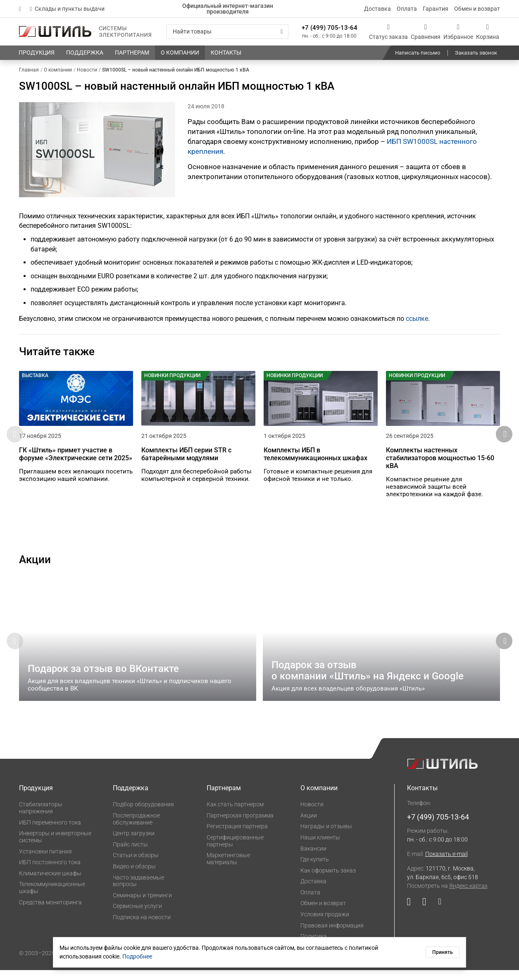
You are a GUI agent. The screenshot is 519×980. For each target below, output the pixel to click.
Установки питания (45, 861)
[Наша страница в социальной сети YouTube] (412, 914)
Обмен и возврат (477, 9)
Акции (309, 825)
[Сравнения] (426, 32)
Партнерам (224, 798)
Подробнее (137, 956)
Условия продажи (325, 924)
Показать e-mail (446, 864)
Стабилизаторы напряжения (41, 818)
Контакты (422, 798)
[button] (504, 440)
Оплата (407, 9)
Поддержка (131, 798)
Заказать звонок (476, 53)
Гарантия (436, 9)
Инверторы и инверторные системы (55, 847)
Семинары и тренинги (142, 905)
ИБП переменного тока (50, 832)
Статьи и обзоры (136, 865)
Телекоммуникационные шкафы (52, 898)
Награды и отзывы (326, 837)
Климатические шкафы (50, 883)
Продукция (36, 798)
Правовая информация (332, 935)
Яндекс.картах (468, 896)
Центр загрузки (134, 844)
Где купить (315, 870)
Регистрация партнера (237, 837)
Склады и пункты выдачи (67, 9)
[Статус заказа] (388, 32)
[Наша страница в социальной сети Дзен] (437, 914)
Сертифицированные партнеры (235, 851)
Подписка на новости (142, 927)
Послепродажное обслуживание (136, 829)
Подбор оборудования (143, 815)
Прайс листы (130, 854)
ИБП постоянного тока (50, 872)
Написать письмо (418, 53)
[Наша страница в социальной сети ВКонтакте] (424, 914)
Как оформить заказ (328, 880)
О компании (319, 798)
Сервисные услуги (137, 916)
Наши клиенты (320, 847)
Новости (312, 815)
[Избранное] (458, 32)
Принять (443, 952)
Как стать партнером (235, 815)
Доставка (377, 9)
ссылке (417, 319)
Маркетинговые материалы (228, 869)
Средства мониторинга (50, 912)
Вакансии (313, 858)
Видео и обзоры (134, 876)
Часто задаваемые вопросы (138, 891)
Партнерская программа (240, 825)
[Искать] (282, 32)
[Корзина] (488, 32)
